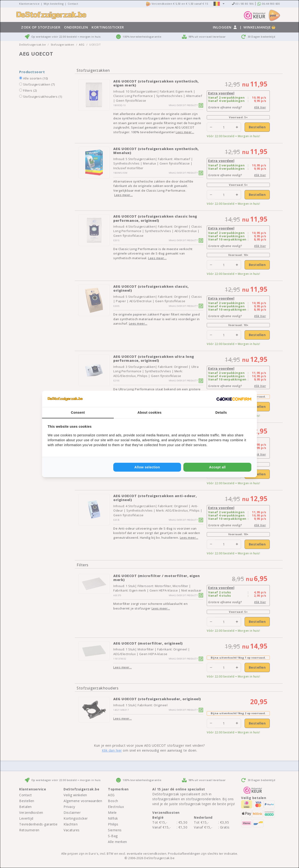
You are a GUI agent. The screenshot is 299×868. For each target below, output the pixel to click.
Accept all (217, 467)
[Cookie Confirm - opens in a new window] (234, 399)
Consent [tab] (78, 412)
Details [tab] (221, 412)
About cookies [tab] (150, 412)
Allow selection (147, 467)
